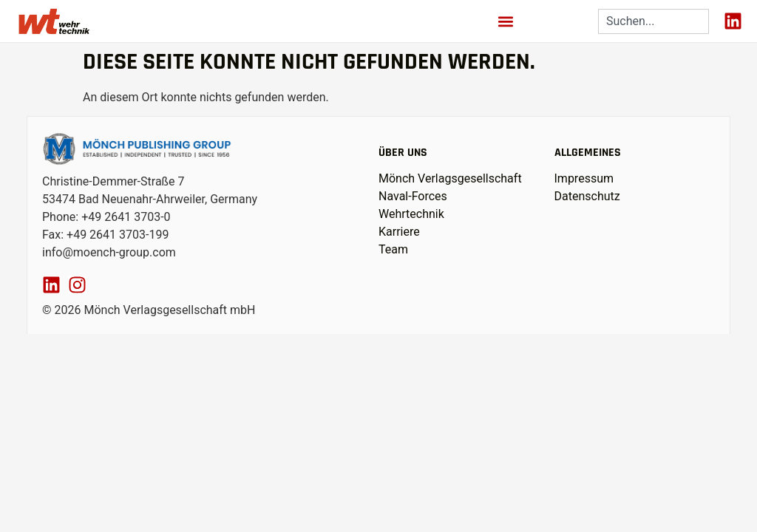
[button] (506, 21)
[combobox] (654, 21)
